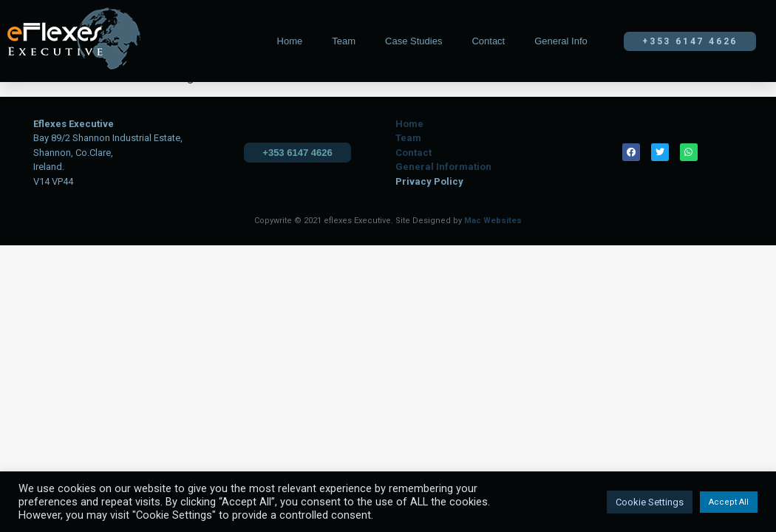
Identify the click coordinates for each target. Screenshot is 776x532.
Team (344, 41)
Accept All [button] (729, 502)
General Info (561, 41)
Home (290, 41)
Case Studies (413, 41)
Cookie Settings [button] (650, 502)
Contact (488, 41)
